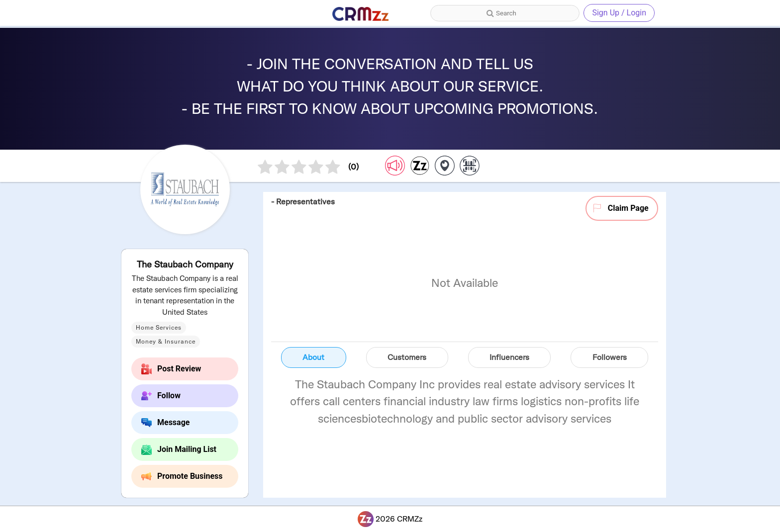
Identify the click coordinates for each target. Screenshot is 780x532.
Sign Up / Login (619, 13)
